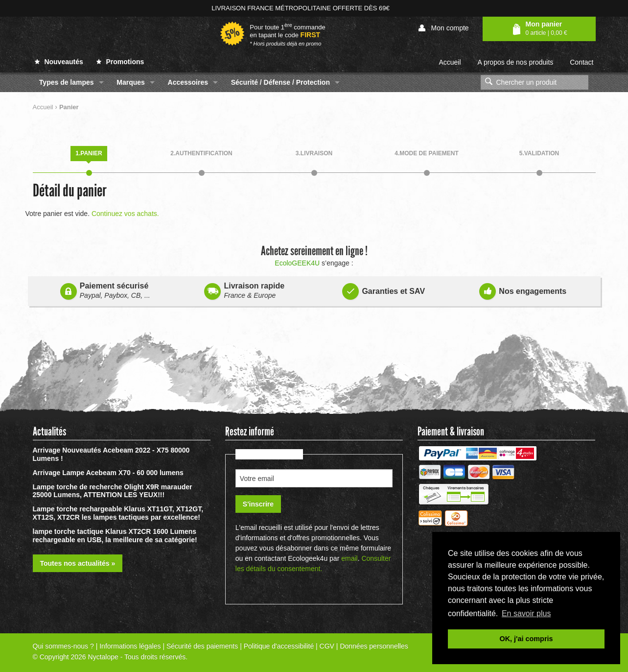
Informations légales (130, 646)
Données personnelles (374, 646)
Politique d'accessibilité (279, 646)
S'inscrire (258, 504)
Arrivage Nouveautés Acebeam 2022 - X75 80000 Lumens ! (111, 454)
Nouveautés (59, 62)
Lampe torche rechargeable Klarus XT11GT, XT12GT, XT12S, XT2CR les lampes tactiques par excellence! (118, 513)
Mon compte (444, 28)
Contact (581, 62)
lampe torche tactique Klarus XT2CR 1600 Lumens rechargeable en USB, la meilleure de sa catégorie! (115, 536)
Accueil (450, 62)
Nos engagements (523, 289)
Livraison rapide (244, 291)
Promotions (120, 62)
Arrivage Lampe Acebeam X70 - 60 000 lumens (108, 473)
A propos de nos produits (515, 62)
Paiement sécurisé (105, 291)
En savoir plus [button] (526, 613)
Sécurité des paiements (202, 646)
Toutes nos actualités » (78, 563)
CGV (327, 646)
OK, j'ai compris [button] (526, 639)
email (349, 558)
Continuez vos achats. (125, 214)
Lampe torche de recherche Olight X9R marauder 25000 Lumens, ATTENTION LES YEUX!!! (113, 491)
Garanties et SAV (384, 289)
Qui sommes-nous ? (63, 646)
